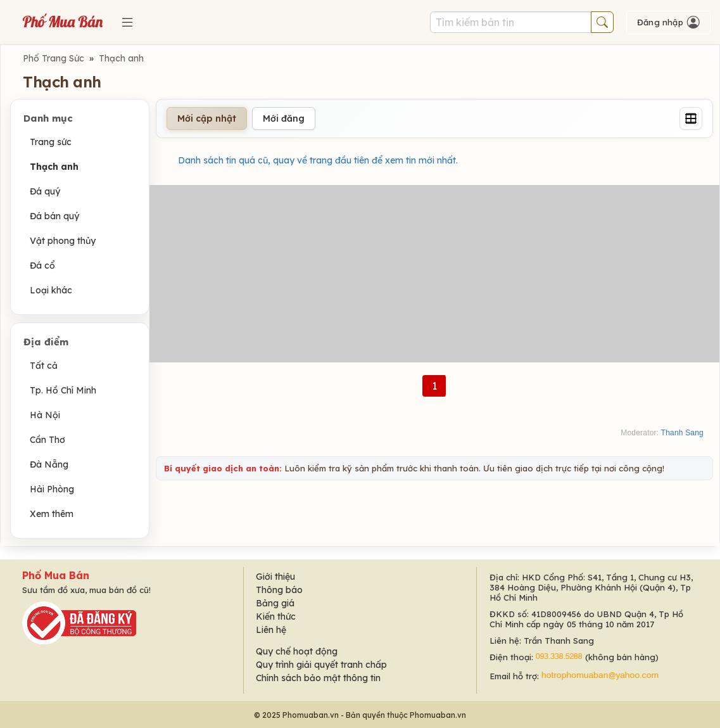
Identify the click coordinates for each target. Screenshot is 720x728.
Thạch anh (121, 58)
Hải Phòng (52, 489)
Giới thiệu (275, 577)
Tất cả (44, 366)
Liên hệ (271, 630)
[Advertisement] (434, 274)
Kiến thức (276, 616)
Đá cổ (42, 265)
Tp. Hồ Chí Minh (63, 390)
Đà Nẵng (49, 464)
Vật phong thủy (63, 241)
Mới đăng (284, 118)
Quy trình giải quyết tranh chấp (321, 665)
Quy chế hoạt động (297, 651)
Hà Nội (45, 415)
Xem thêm (52, 514)
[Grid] (691, 118)
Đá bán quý (54, 216)
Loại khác (51, 290)
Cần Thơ (47, 440)
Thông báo (279, 590)
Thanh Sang (682, 433)
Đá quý (45, 191)
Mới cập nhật (207, 118)
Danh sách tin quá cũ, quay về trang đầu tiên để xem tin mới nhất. (318, 160)
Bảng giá (275, 603)
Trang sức (51, 142)
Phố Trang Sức (54, 58)
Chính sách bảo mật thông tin (318, 678)
